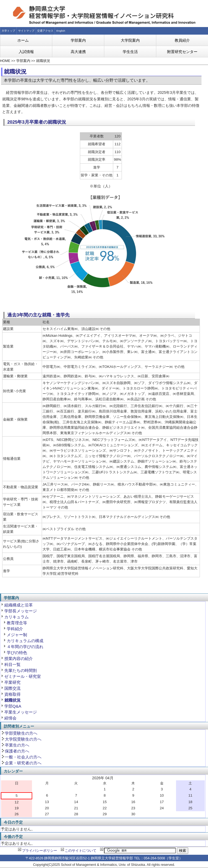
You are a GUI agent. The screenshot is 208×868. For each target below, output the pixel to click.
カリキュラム (17, 617)
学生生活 (130, 52)
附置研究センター (182, 52)
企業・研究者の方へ (23, 763)
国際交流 (12, 688)
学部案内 (78, 40)
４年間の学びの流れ (25, 647)
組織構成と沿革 (19, 605)
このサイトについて (81, 851)
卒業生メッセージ (21, 712)
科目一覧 (12, 664)
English (61, 31)
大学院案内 (130, 40)
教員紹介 (182, 40)
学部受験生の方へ (21, 733)
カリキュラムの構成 (25, 641)
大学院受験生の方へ (23, 739)
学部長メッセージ (21, 611)
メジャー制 (17, 635)
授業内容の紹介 (19, 659)
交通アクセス (45, 31)
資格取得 (12, 694)
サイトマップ (26, 31)
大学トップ (8, 31)
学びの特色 (17, 653)
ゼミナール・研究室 (23, 676)
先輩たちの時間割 (21, 670)
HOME (5, 61)
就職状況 (43, 61)
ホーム (23, 40)
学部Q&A (13, 706)
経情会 (10, 718)
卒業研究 (12, 682)
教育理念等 (17, 623)
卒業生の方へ (17, 745)
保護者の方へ (17, 751)
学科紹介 (15, 629)
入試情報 (26, 52)
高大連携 (78, 52)
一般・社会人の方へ (23, 757)
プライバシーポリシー (40, 851)
